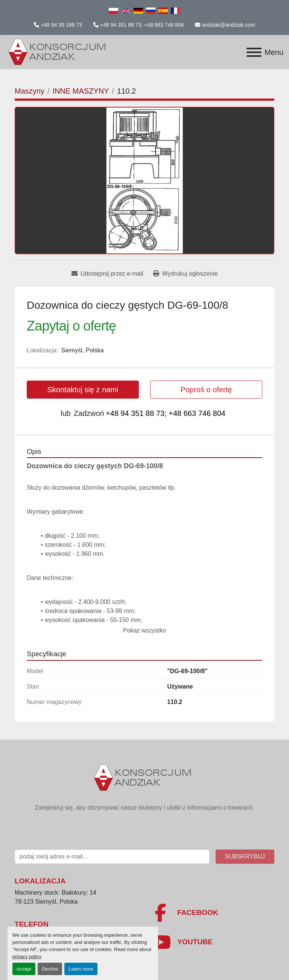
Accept (24, 969)
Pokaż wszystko (144, 630)
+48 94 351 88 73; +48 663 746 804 (142, 25)
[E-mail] (112, 857)
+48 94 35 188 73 (61, 25)
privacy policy (27, 956)
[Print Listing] (185, 274)
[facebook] (212, 913)
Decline (50, 969)
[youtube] (212, 942)
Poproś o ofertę (206, 390)
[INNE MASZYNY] (81, 91)
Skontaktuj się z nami (83, 390)
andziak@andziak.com (228, 25)
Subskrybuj (245, 856)
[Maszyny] (30, 91)
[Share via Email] (107, 274)
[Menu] (254, 52)
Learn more (81, 969)
